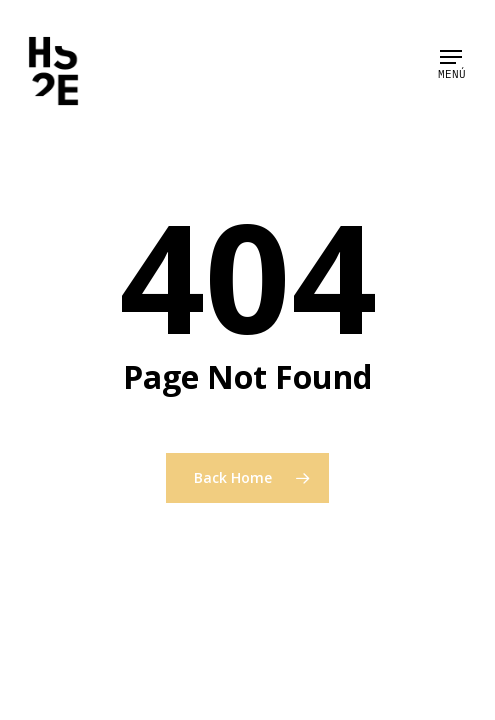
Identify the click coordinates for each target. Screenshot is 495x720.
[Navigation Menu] (451, 57)
